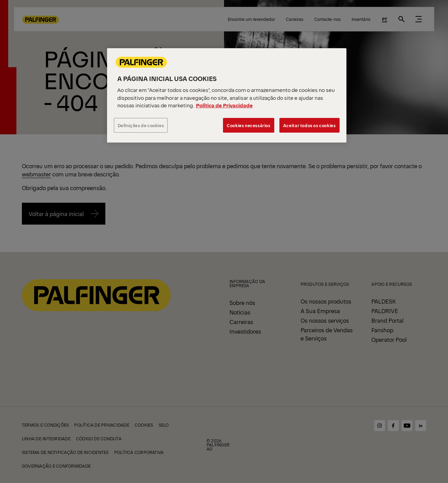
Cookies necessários (249, 125)
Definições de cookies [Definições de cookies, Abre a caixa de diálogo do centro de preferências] (141, 125)
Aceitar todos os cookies (309, 125)
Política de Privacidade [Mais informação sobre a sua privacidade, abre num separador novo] (224, 105)
